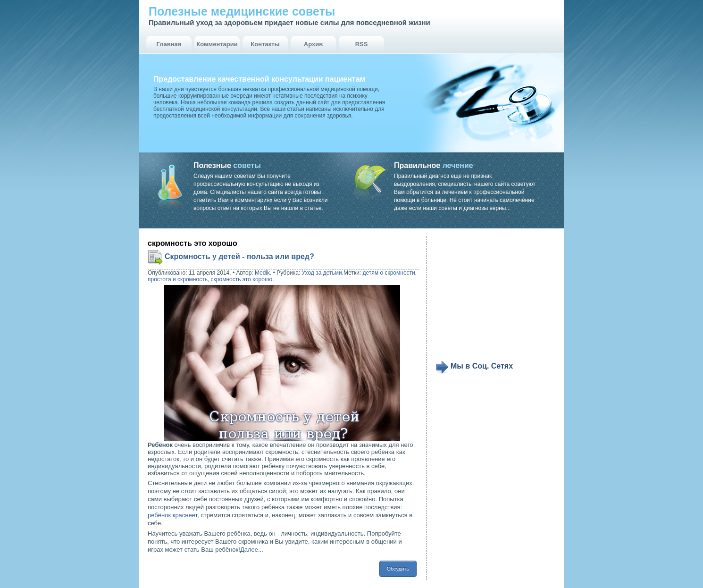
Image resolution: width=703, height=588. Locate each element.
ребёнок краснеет (172, 515)
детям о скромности (389, 273)
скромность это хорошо (242, 279)
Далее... (252, 550)
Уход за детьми (322, 273)
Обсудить (398, 569)
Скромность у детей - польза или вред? (239, 256)
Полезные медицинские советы (242, 11)
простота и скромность (178, 279)
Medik (262, 273)
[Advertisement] (494, 298)
